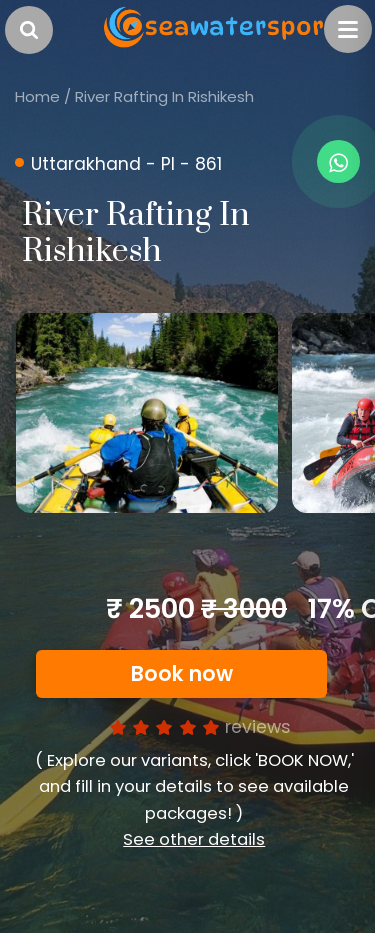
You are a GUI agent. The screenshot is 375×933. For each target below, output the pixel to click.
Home (37, 96)
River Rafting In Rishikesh (164, 96)
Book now (182, 674)
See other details (194, 839)
